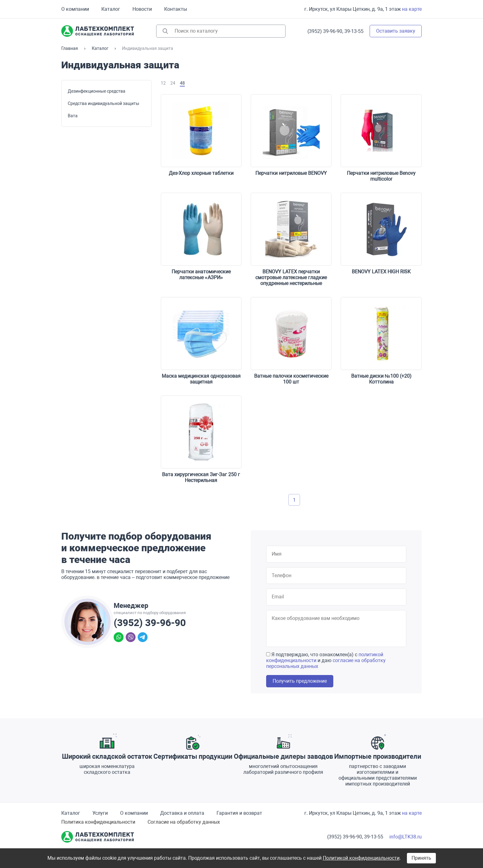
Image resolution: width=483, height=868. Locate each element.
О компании (75, 9)
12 (163, 83)
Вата (73, 116)
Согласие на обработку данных (184, 822)
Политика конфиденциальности (98, 822)
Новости (142, 9)
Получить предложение (300, 681)
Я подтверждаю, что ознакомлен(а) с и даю (326, 660)
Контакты (176, 9)
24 (173, 83)
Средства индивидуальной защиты (103, 103)
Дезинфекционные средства (97, 91)
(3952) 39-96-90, (325, 31)
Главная (70, 48)
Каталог (111, 9)
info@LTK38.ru (406, 837)
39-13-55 (354, 31)
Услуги (100, 813)
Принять (421, 858)
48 (182, 83)
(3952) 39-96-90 (150, 623)
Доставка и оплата (182, 813)
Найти (165, 31)
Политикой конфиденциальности (361, 858)
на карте (412, 9)
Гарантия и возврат (239, 813)
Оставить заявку (396, 31)
